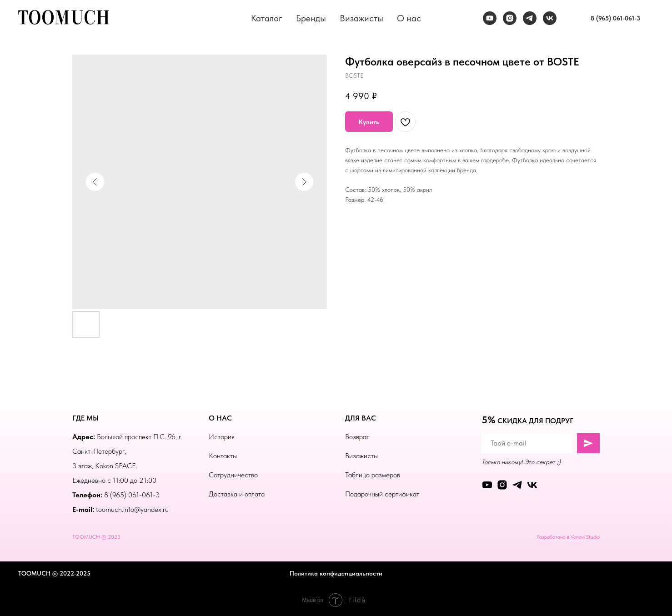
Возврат (357, 437)
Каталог (267, 18)
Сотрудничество (233, 475)
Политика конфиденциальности (336, 573)
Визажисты (361, 18)
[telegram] (530, 18)
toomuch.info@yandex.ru (132, 509)
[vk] (550, 18)
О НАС (220, 418)
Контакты (223, 456)
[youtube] (490, 18)
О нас (409, 18)
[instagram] (510, 18)
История (222, 437)
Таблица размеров (373, 475)
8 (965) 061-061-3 (132, 495)
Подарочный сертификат (382, 494)
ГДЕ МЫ (85, 418)
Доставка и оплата (237, 494)
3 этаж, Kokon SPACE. (105, 466)
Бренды (311, 18)
